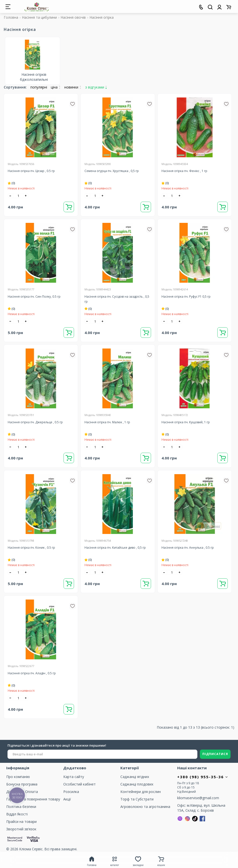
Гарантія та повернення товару (33, 799)
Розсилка (71, 792)
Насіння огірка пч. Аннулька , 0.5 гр (188, 548)
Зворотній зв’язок (21, 829)
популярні (39, 87)
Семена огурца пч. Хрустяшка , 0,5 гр (112, 171)
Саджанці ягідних (135, 777)
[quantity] (18, 196)
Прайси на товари (21, 822)
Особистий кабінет (79, 784)
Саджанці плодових (137, 784)
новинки (73, 87)
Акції (67, 799)
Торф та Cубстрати (137, 799)
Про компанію (18, 777)
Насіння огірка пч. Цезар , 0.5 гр (31, 171)
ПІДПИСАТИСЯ (215, 754)
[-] (10, 196)
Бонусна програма (22, 784)
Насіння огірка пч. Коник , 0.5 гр (31, 548)
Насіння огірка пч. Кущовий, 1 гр (186, 422)
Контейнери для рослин (141, 792)
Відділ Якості (17, 814)
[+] (26, 196)
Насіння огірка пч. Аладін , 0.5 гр (32, 673)
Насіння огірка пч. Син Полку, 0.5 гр (34, 297)
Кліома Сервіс (31, 849)
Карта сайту (74, 777)
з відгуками (96, 87)
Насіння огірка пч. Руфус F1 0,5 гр (186, 297)
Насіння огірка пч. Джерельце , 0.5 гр (35, 422)
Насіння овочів (73, 17)
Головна (11, 17)
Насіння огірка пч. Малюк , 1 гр (107, 422)
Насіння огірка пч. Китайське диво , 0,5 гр (115, 548)
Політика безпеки (21, 807)
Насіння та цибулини (39, 17)
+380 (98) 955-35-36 (203, 777)
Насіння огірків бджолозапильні (34, 77)
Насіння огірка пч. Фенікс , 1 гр (184, 171)
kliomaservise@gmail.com (198, 798)
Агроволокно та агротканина (145, 807)
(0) (11, 183)
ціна (56, 87)
